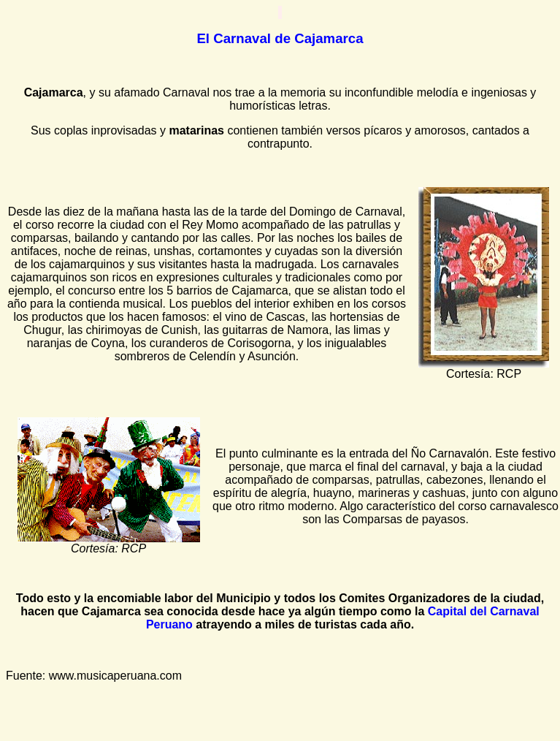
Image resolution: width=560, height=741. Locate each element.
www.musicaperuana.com (115, 676)
